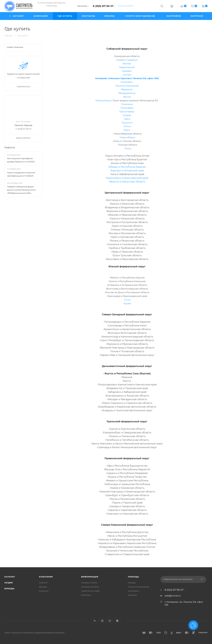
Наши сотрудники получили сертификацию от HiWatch (21, 174)
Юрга (127, 130)
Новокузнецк (103, 100)
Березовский (127, 67)
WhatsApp (117, 621)
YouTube (110, 621)
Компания (46, 577)
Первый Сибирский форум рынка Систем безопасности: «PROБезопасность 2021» (22, 190)
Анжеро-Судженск (127, 60)
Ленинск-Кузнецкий (127, 86)
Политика (86, 595)
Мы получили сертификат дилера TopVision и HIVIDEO (21, 160)
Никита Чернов (23, 125)
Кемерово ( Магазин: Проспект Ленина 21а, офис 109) (127, 78)
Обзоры (132, 583)
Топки (127, 126)
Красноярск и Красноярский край (127, 178)
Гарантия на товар (90, 591)
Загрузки (132, 595)
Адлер (127, 303)
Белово (127, 64)
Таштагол (127, 123)
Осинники (127, 104)
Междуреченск (127, 93)
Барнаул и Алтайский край (127, 171)
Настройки (133, 591)
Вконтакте (95, 621)
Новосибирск (127, 137)
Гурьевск (127, 71)
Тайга (127, 119)
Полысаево (127, 108)
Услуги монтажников (138, 587)
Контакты (44, 591)
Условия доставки (90, 587)
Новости (10, 148)
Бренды (9, 589)
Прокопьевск (127, 112)
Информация (90, 577)
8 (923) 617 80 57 (103, 6)
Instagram (102, 621)
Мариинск (127, 89)
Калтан (127, 75)
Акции (9, 583)
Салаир (127, 115)
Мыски (127, 97)
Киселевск (127, 82)
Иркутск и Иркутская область (127, 182)
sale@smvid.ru (173, 596)
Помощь (133, 577)
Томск (128, 148)
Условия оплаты (89, 583)
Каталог (10, 577)
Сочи (127, 300)
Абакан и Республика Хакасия (127, 167)
